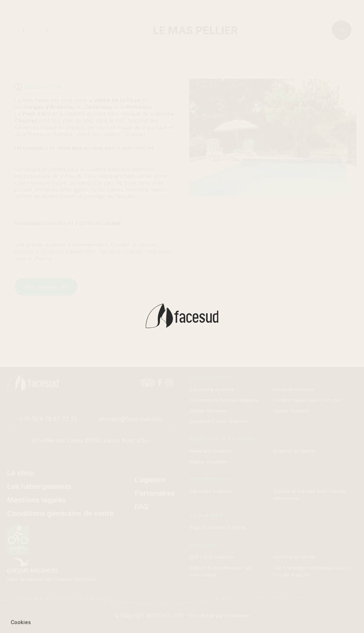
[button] (21, 622)
